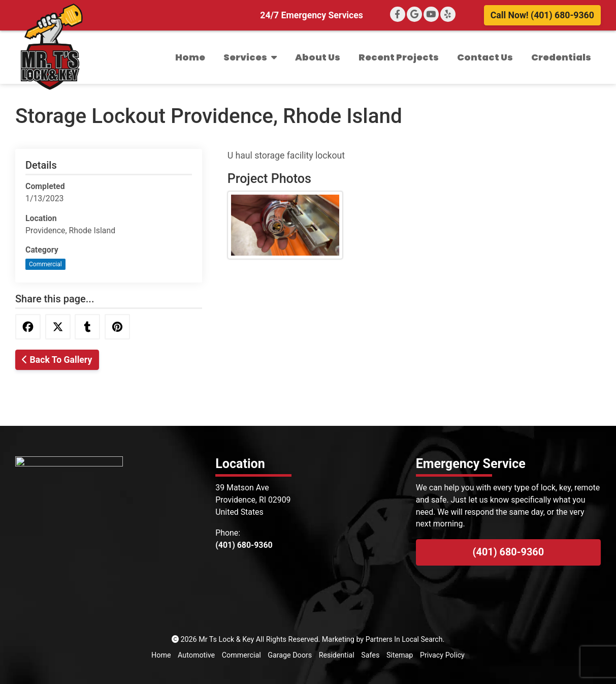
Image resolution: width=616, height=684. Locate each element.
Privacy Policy (443, 655)
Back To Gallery (57, 360)
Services (250, 57)
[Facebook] (398, 14)
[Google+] (414, 14)
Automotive (196, 655)
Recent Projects (399, 57)
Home (190, 57)
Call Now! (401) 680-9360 (542, 15)
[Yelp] (448, 14)
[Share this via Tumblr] (88, 327)
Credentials (561, 57)
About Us (318, 57)
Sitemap (400, 655)
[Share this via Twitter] (58, 327)
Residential (337, 655)
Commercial (45, 264)
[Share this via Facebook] (28, 327)
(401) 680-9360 (508, 552)
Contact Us (485, 57)
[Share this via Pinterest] (117, 327)
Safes (371, 655)
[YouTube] (431, 14)
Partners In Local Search (404, 639)
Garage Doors (290, 655)
